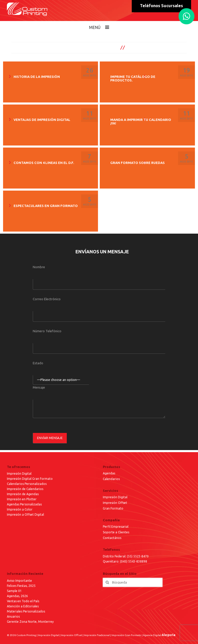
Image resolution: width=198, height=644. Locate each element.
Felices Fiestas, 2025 (21, 586)
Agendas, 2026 (17, 596)
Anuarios (13, 616)
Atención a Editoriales (23, 606)
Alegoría (169, 635)
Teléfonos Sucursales (161, 6)
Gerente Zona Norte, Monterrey (30, 622)
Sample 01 (14, 591)
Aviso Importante (19, 581)
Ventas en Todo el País (23, 601)
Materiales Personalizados (26, 611)
